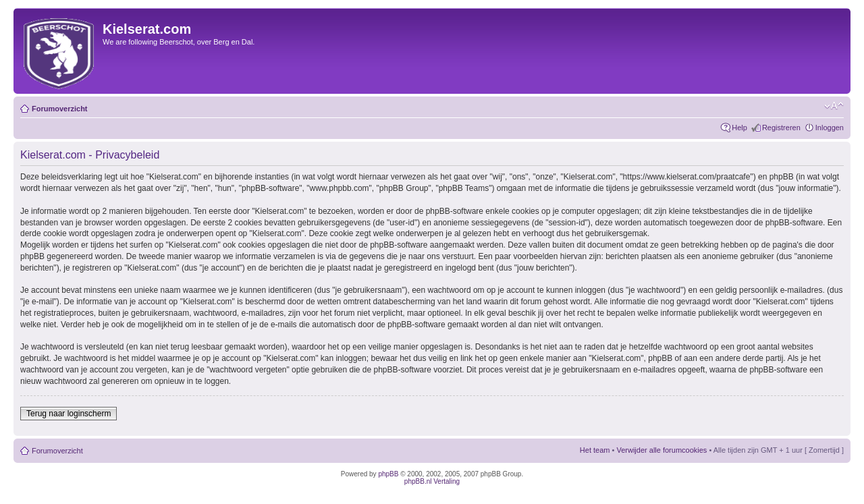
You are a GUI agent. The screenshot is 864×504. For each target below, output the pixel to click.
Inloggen (830, 128)
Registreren (781, 128)
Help (739, 128)
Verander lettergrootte (834, 106)
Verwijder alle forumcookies (661, 450)
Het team (595, 450)
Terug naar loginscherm (69, 414)
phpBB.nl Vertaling (432, 481)
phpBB (388, 474)
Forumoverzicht (60, 109)
